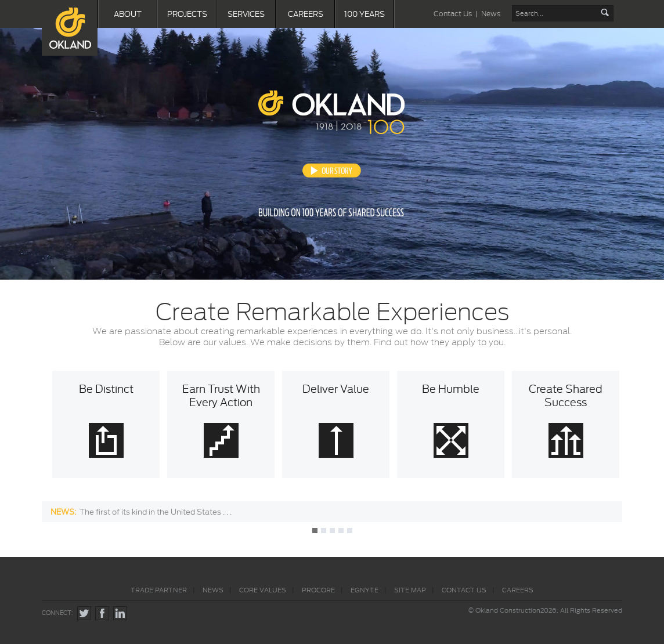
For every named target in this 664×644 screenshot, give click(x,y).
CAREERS (306, 14)
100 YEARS (365, 14)
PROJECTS (187, 14)
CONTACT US (464, 590)
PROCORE (318, 590)
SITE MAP (410, 590)
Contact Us (453, 14)
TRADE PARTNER (159, 590)
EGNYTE (365, 590)
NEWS (213, 590)
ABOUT (128, 14)
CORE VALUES (263, 590)
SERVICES (246, 14)
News (491, 14)
